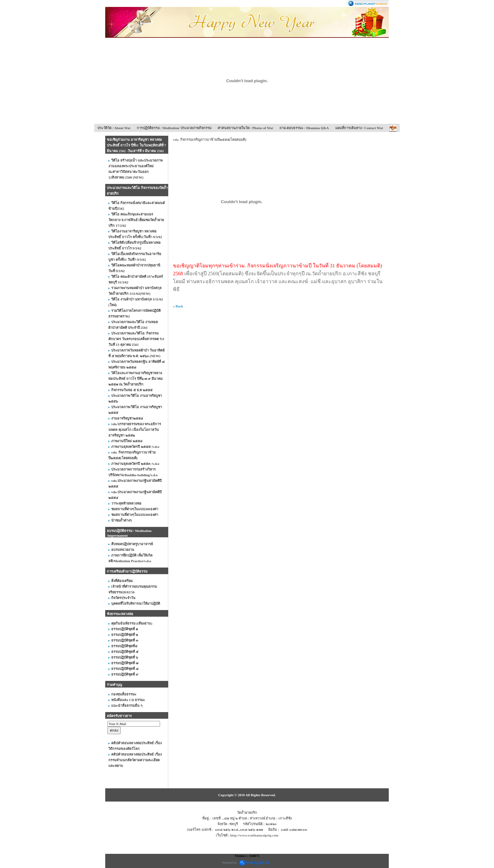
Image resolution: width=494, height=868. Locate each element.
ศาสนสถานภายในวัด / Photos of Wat (245, 128)
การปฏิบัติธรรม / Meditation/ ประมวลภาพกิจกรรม (174, 128)
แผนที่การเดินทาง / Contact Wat (359, 128)
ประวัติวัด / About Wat (114, 128)
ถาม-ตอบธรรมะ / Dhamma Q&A (304, 128)
